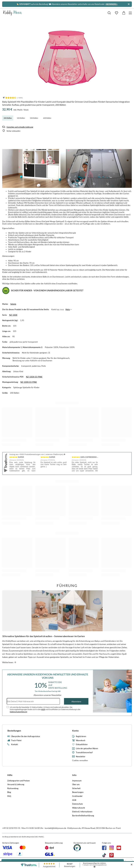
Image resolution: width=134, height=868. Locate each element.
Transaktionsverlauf (84, 752)
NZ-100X (13, 315)
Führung (67, 585)
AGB (43, 709)
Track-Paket (16, 740)
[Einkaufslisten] (116, 13)
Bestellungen (14, 731)
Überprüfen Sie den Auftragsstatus (26, 736)
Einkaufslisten (82, 744)
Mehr (68, 309)
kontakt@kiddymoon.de (55, 828)
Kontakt (15, 744)
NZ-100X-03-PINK (34, 377)
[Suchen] (109, 13)
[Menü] (131, 13)
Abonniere (76, 701)
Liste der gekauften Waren (87, 749)
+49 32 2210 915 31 (11, 828)
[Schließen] (129, 4)
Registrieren (81, 736)
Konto (75, 731)
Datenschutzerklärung (18, 712)
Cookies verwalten (80, 760)
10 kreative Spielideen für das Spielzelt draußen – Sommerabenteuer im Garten (43, 636)
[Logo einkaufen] (13, 13)
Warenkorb (81, 740)
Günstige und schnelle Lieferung (20, 127)
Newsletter (81, 757)
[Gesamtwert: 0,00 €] (124, 13)
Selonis (13, 304)
